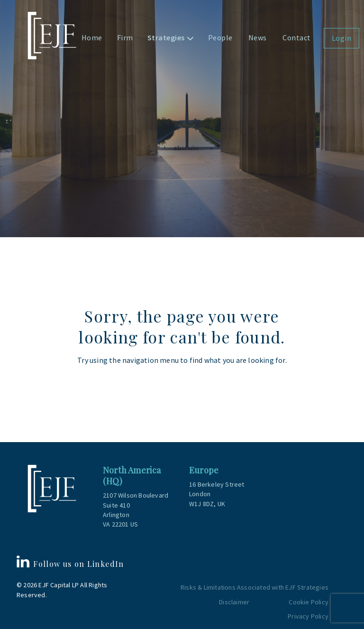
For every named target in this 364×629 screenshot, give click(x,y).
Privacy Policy (308, 616)
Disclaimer (234, 602)
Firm (125, 37)
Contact (297, 37)
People (220, 37)
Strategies (166, 37)
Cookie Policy (309, 602)
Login (342, 38)
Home (92, 37)
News (258, 37)
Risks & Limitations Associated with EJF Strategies (255, 587)
